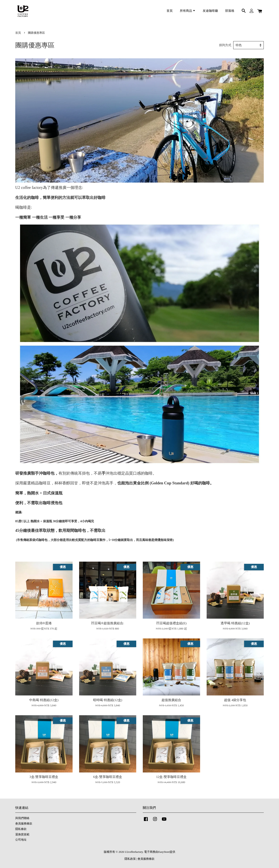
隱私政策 (130, 859)
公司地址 (21, 840)
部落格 (230, 11)
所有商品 (188, 11)
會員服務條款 (24, 824)
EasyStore (164, 852)
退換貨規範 (22, 834)
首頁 (170, 11)
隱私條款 (21, 829)
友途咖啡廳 (210, 11)
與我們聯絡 (22, 818)
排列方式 (225, 45)
